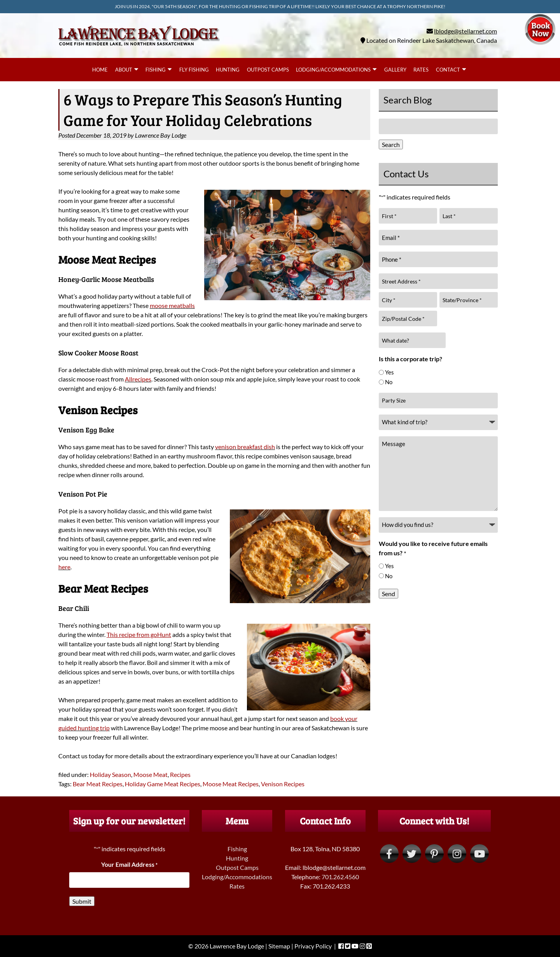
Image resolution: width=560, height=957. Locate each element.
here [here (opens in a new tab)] (64, 567)
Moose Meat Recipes (231, 784)
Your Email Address (129, 864)
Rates (421, 70)
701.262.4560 (340, 877)
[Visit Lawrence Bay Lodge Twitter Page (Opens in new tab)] (412, 854)
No (389, 382)
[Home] (139, 47)
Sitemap (279, 946)
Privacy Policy (313, 946)
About (124, 70)
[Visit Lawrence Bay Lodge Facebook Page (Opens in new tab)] (389, 854)
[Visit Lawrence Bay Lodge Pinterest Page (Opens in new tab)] (434, 854)
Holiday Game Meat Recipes (163, 784)
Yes (389, 372)
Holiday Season (110, 774)
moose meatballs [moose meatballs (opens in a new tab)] (172, 305)
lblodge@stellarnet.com (465, 31)
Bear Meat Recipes (98, 784)
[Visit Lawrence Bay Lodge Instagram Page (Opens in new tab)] (457, 854)
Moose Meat (150, 774)
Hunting (228, 70)
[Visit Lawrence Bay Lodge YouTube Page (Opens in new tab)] (479, 854)
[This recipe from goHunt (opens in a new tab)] (139, 634)
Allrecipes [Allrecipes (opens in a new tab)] (138, 379)
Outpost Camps (268, 70)
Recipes (180, 774)
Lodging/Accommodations (333, 70)
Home (100, 70)
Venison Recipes (283, 784)
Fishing (156, 70)
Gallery (395, 70)
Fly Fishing (194, 70)
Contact (448, 70)
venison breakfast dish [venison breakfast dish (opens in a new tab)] (245, 447)
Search (391, 144)
